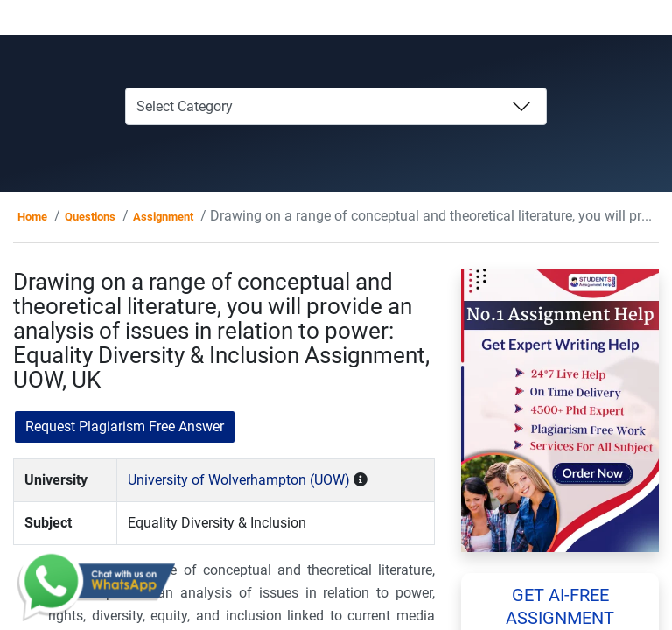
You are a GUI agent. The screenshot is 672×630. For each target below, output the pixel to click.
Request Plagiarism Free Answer (125, 427)
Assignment (163, 217)
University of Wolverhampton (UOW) (239, 480)
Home (32, 217)
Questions (90, 217)
